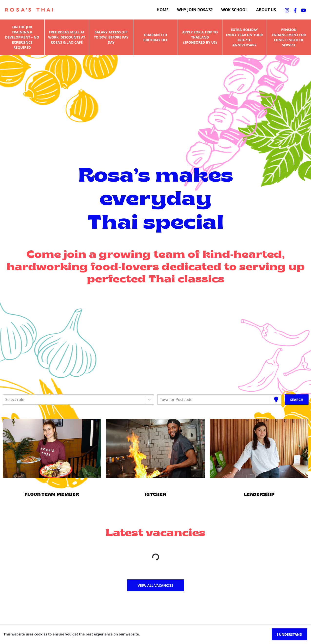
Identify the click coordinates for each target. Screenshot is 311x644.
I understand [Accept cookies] (290, 634)
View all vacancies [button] (155, 585)
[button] (52, 448)
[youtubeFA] (303, 10)
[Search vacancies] (297, 400)
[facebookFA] (295, 10)
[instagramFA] (287, 10)
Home (163, 10)
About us (266, 10)
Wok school (234, 10)
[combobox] (6, 400)
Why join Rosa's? (195, 10)
